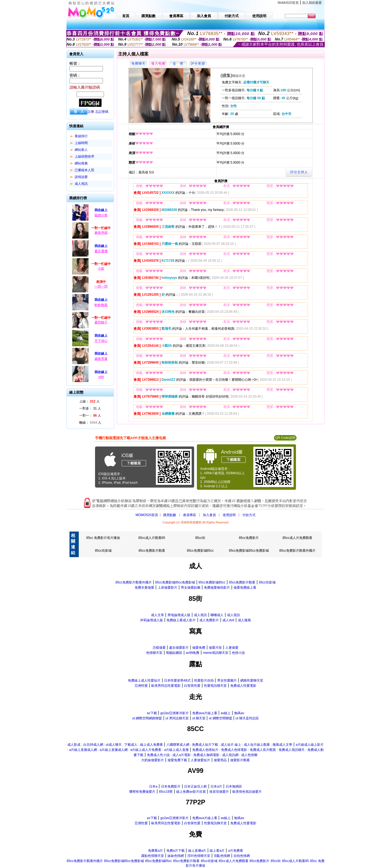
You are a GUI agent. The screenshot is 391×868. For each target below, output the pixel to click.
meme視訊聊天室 (215, 653)
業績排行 (81, 136)
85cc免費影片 (249, 538)
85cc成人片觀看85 (152, 538)
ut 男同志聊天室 (177, 718)
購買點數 (169, 515)
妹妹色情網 (176, 856)
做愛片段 (215, 648)
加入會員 (209, 515)
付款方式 (249, 515)
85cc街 (200, 538)
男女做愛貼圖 (191, 588)
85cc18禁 (166, 792)
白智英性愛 (192, 686)
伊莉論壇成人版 (152, 620)
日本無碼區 (234, 786)
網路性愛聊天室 (252, 680)
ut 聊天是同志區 (247, 718)
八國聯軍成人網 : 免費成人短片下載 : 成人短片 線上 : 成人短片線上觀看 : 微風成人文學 (229, 745)
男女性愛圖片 (227, 680)
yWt (101, 377)
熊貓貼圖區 (174, 653)
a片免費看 (236, 851)
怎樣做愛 (159, 648)
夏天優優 (101, 251)
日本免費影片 (171, 786)
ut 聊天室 (199, 718)
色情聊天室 (154, 653)
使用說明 (229, 515)
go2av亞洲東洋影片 (175, 713)
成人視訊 (81, 184)
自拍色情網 (242, 856)
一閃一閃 (101, 286)
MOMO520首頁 (147, 515)
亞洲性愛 (141, 686)
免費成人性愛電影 (243, 686)
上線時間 (81, 143)
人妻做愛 (232, 648)
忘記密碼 (102, 112)
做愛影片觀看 (240, 760)
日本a (153, 786)
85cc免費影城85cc (200, 551)
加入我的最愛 (312, 3)
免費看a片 (155, 851)
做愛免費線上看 (245, 588)
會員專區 (190, 515)
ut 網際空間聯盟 (220, 718)
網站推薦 (81, 163)
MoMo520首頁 (288, 3)
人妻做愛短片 (200, 760)
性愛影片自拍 (204, 680)
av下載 (152, 713)
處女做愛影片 (179, 648)
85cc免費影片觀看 (152, 551)
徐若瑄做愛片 (219, 792)
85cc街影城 (103, 551)
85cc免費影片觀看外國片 (297, 551)
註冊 (91, 112)
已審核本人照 (84, 170)
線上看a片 (217, 851)
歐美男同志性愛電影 (166, 686)
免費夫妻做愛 (144, 588)
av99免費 (193, 653)
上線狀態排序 (84, 157)
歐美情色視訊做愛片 (247, 792)
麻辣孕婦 (101, 233)
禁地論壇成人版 (179, 615)
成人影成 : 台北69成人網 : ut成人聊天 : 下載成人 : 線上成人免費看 (115, 745)
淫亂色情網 (222, 856)
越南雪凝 (101, 359)
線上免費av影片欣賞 (191, 792)
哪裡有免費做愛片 (142, 792)
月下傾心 (101, 341)
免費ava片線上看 (205, 713)
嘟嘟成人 (217, 615)
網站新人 (81, 150)
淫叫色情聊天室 (199, 856)
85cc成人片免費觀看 (297, 538)
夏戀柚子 (101, 322)
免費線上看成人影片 (181, 620)
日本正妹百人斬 (195, 786)
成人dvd (228, 620)
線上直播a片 (197, 851)
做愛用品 (220, 760)
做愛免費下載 (177, 760)
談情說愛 (81, 177)
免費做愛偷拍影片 (217, 588)
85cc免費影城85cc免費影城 (249, 551)
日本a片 (216, 786)
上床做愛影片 (168, 588)
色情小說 (238, 653)
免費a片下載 (176, 851)
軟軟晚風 (101, 305)
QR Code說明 (285, 438)
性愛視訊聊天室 (215, 686)
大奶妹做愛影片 (153, 760)
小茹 (101, 268)
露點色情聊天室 (153, 856)
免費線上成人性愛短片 (144, 680)
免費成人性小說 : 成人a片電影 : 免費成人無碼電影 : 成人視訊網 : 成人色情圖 (202, 755)
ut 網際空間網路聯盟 (147, 718)
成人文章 (157, 615)
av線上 (226, 713)
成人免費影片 (209, 620)
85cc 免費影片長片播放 (103, 538)
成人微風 (244, 620)
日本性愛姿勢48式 (177, 680)
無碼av (239, 713)
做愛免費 (199, 648)
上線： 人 (89, 401)
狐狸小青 (101, 215)
